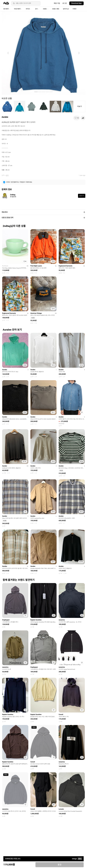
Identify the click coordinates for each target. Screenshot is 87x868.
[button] (8, 53)
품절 (60, 865)
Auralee (5, 117)
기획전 (74, 9)
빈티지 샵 (66, 9)
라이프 (29, 9)
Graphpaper (6, 620)
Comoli (61, 714)
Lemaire (61, 809)
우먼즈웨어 (18, 9)
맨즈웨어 (7, 9)
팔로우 (82, 196)
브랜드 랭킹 (56, 9)
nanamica (62, 620)
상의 (7, 175)
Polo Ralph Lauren (36, 266)
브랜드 (46, 9)
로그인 (65, 3)
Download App (76, 3)
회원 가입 (57, 3)
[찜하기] (77, 118)
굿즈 (37, 9)
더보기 (79, 106)
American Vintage (36, 313)
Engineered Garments (66, 266)
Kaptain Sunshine (36, 620)
